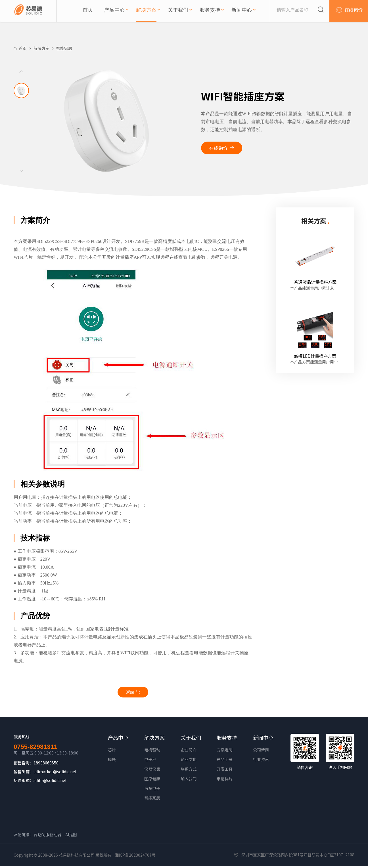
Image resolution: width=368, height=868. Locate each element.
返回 (130, 693)
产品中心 (118, 739)
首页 (23, 48)
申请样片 (225, 781)
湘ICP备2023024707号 (135, 857)
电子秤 (150, 761)
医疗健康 (152, 781)
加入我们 (189, 781)
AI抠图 (71, 837)
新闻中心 (263, 739)
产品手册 (225, 761)
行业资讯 (261, 761)
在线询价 (218, 148)
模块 (112, 761)
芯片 (112, 752)
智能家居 (64, 48)
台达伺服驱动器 (47, 837)
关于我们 (191, 739)
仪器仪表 (152, 771)
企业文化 (189, 761)
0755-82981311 (35, 749)
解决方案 (41, 48)
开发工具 (225, 771)
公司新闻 (261, 752)
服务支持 (227, 739)
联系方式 (189, 771)
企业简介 (189, 752)
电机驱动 (152, 752)
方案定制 (225, 752)
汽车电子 (152, 790)
